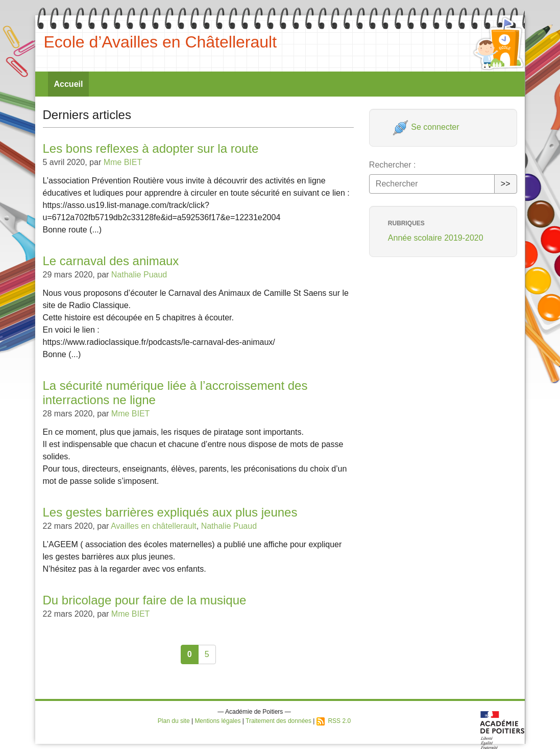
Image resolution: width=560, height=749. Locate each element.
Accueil (69, 84)
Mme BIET (123, 162)
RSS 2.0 (334, 721)
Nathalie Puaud (139, 275)
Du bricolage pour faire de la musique (145, 600)
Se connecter (426, 127)
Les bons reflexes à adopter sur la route (151, 148)
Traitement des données (278, 721)
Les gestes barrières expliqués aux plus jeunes (170, 512)
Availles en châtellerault (154, 526)
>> (506, 184)
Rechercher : (393, 165)
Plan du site (174, 721)
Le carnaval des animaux (111, 261)
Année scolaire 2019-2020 (436, 238)
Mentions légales (217, 721)
